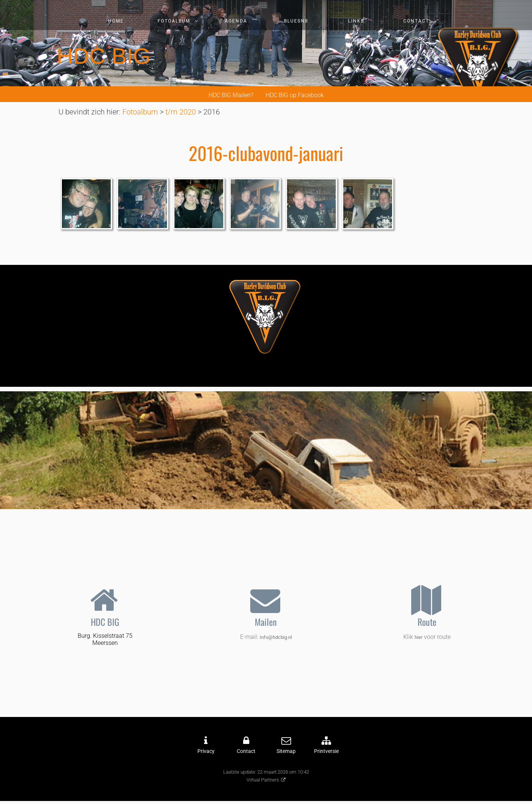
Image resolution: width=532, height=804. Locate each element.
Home (116, 21)
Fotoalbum (174, 21)
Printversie (326, 751)
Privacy (206, 751)
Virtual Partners (263, 780)
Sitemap (286, 751)
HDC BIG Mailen (230, 95)
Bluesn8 (296, 21)
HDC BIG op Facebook (295, 95)
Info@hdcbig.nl (276, 637)
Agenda (236, 21)
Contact (416, 21)
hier (419, 637)
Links (356, 21)
